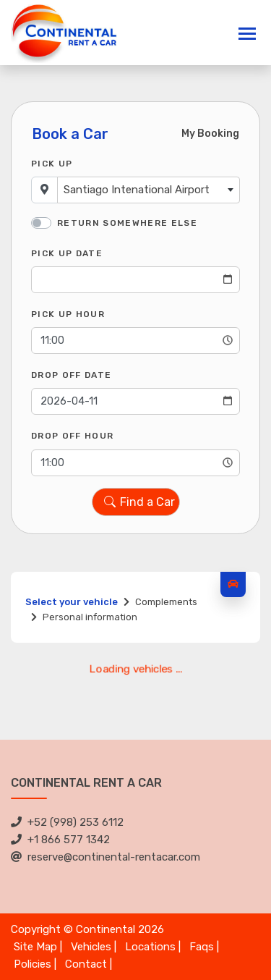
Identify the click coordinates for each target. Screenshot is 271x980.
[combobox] (149, 190)
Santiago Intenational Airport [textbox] (137, 190)
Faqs (202, 947)
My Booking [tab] (210, 134)
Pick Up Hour (68, 314)
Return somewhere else (127, 223)
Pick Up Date (67, 253)
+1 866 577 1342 (60, 840)
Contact (86, 964)
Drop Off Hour (72, 436)
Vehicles (91, 947)
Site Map (35, 947)
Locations (150, 947)
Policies (33, 964)
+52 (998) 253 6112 (67, 822)
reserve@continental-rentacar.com (106, 857)
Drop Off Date (71, 375)
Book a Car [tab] (70, 134)
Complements (166, 602)
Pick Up (52, 164)
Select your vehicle (72, 602)
